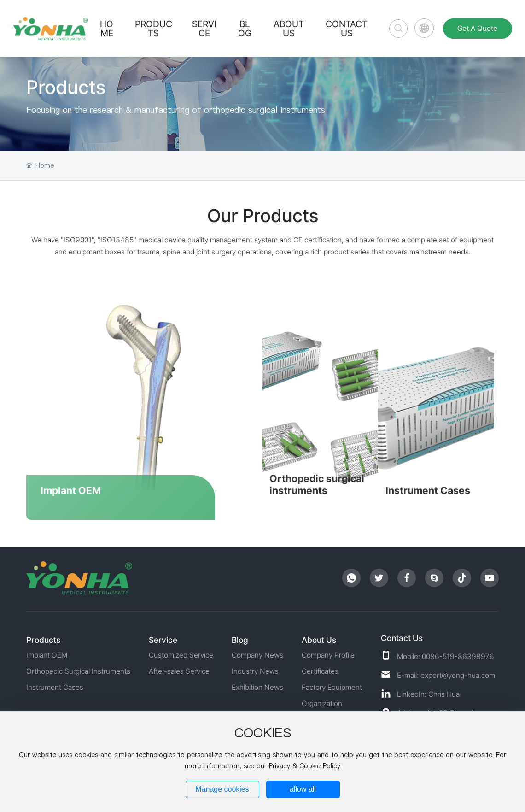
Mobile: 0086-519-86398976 (446, 654)
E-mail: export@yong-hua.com (446, 673)
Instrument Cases (430, 489)
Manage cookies (222, 789)
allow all (303, 789)
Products (66, 87)
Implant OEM (71, 489)
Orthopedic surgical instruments (318, 483)
